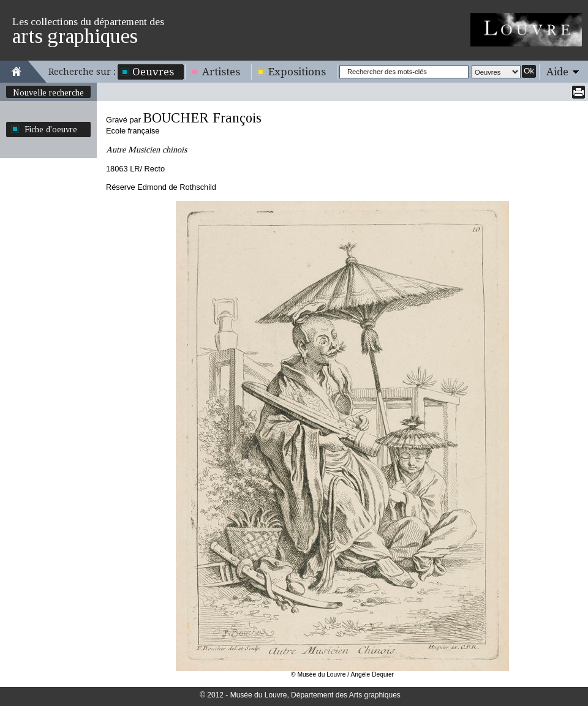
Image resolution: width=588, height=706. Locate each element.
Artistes (221, 72)
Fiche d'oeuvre (51, 129)
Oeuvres (153, 72)
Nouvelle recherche (48, 92)
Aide (557, 72)
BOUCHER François (202, 118)
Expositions (297, 72)
